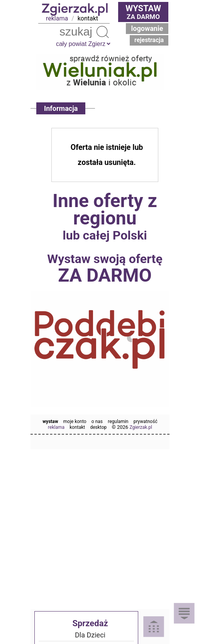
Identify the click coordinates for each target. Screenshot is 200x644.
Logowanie (147, 28)
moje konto (75, 421)
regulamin (118, 421)
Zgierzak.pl (141, 427)
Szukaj (103, 32)
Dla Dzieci (90, 635)
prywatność (146, 421)
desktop (98, 427)
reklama (57, 18)
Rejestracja (149, 40)
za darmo (143, 12)
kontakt (88, 18)
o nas (97, 421)
